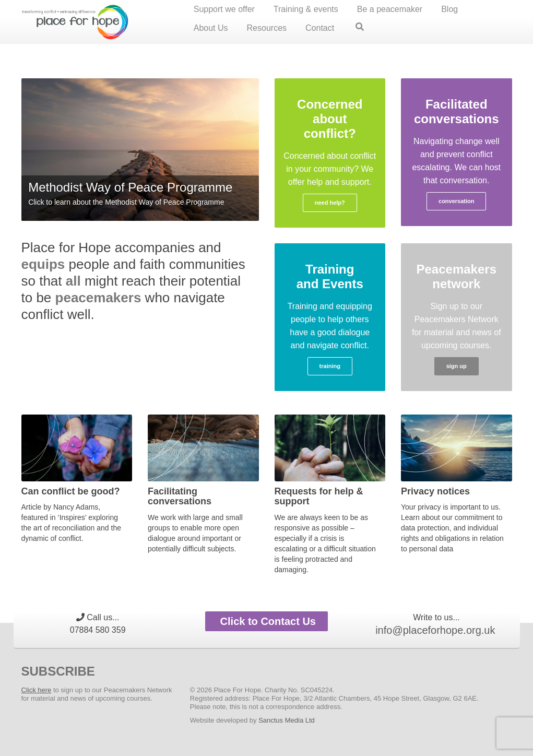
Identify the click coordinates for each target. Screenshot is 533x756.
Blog (449, 9)
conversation (456, 201)
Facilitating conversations (180, 497)
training (330, 366)
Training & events (306, 9)
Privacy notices (435, 491)
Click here (37, 690)
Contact (320, 28)
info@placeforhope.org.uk (435, 630)
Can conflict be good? (71, 491)
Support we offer (224, 9)
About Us (211, 28)
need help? (330, 203)
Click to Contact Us (266, 621)
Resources (267, 28)
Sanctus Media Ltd (287, 720)
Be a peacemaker (390, 9)
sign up (457, 366)
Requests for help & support (319, 497)
